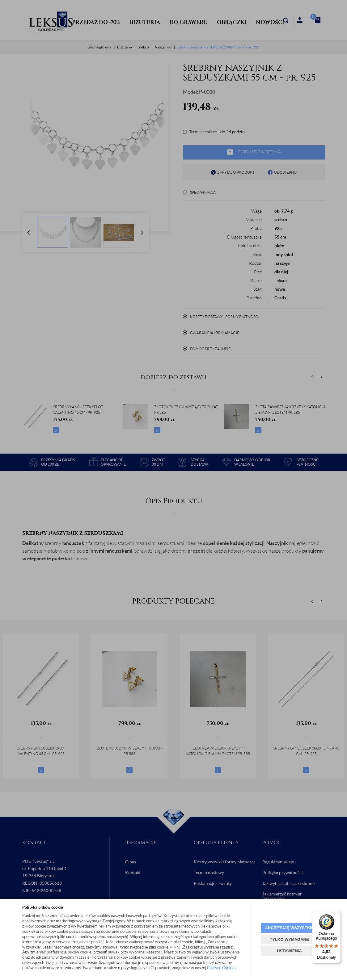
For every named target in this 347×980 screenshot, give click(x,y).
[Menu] (337, 915)
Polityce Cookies (222, 968)
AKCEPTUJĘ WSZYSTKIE (289, 928)
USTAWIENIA (289, 951)
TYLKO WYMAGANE (289, 939)
